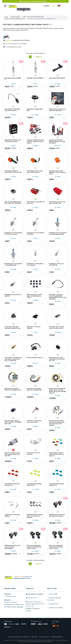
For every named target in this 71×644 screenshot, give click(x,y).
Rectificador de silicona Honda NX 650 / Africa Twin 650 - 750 (57, 359)
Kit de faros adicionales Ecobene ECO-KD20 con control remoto (56, 547)
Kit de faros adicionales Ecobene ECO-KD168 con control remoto (34, 547)
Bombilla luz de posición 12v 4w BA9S (13, 295)
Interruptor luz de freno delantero (34, 327)
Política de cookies (44, 637)
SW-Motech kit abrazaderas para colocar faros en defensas (35, 516)
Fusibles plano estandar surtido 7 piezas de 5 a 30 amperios (56, 454)
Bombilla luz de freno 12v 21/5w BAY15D (56, 264)
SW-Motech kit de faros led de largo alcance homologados (12, 547)
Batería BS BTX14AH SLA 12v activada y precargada (13, 141)
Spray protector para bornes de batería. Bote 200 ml (57, 110)
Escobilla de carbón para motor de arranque (34, 421)
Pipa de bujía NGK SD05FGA (57, 78)
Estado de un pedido (56, 608)
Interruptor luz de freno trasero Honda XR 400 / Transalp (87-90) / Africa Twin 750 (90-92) (58, 297)
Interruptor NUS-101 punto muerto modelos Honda (57, 327)
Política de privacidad (57, 637)
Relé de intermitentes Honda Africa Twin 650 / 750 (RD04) (13, 203)
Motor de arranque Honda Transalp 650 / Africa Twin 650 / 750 (12, 454)
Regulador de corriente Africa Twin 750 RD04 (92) (34, 389)
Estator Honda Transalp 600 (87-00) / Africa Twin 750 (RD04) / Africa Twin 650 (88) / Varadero (58, 391)
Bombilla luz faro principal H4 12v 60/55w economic (13, 233)
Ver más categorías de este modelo (16, 44)
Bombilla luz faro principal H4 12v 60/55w (35, 233)
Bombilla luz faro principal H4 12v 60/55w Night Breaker (58, 233)
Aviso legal (34, 637)
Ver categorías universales (14, 47)
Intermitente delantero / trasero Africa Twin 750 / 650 (13, 172)
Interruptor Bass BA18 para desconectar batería (12, 110)
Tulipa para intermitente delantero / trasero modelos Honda (57, 172)
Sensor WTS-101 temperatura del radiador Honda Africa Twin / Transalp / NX (13, 359)
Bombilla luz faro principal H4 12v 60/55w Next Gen (13, 264)
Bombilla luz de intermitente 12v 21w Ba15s (35, 264)
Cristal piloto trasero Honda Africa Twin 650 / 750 (57, 203)
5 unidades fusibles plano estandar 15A (56, 484)
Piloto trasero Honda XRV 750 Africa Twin (35, 203)
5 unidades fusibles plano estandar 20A (34, 484)
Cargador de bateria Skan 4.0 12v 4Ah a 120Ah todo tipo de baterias (35, 141)
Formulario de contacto (35, 594)
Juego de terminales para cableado (12, 515)
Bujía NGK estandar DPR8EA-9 (13, 79)
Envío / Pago (53, 594)
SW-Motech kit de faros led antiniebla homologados (57, 515)
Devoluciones (53, 604)
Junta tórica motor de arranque (33, 454)
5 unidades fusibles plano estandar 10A (12, 484)
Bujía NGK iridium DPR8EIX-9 (35, 78)
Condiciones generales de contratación (19, 637)
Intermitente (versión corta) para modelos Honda (35, 172)
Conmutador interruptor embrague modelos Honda (13, 327)
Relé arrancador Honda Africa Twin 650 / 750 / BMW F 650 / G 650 (13, 422)
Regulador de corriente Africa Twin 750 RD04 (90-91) (13, 389)
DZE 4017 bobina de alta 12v (35, 358)
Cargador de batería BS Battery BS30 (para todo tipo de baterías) (57, 141)
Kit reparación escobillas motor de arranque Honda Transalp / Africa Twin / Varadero (57, 423)
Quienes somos (11, 596)
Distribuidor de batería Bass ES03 (35, 110)
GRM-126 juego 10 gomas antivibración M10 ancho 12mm (34, 296)
